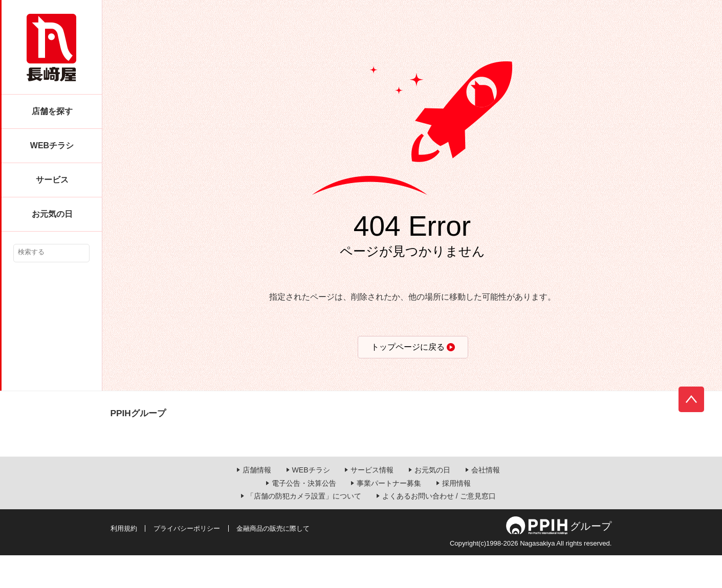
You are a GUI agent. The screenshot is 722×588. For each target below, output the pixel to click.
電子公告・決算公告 (304, 516)
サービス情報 (372, 503)
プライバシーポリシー (187, 561)
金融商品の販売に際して (273, 561)
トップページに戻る (408, 347)
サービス (52, 180)
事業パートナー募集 (389, 516)
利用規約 (124, 561)
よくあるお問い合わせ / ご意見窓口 (439, 529)
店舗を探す (52, 111)
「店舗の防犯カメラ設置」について (304, 529)
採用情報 (456, 516)
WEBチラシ (52, 145)
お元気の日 (52, 214)
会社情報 (486, 503)
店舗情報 (257, 503)
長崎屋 (51, 48)
